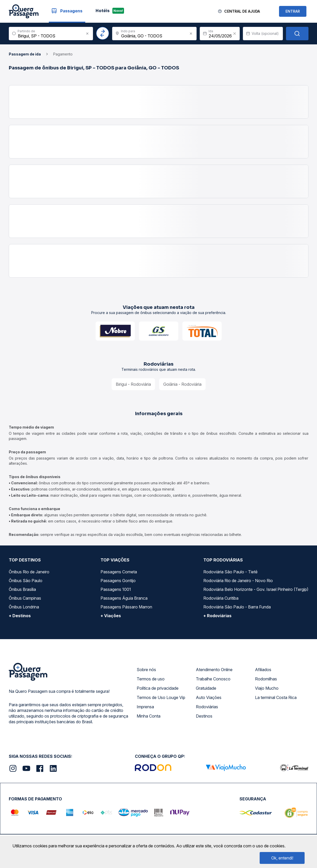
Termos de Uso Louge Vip (161, 697)
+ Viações (111, 616)
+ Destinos (20, 616)
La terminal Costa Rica (276, 697)
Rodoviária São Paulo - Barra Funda (237, 607)
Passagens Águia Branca (124, 598)
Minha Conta (149, 716)
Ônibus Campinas (25, 598)
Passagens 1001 (116, 589)
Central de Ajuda (242, 11)
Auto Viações (209, 697)
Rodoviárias (207, 707)
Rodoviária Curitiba (221, 598)
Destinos (204, 716)
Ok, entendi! (282, 858)
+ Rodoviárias (217, 616)
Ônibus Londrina (24, 607)
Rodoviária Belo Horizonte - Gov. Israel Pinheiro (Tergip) (256, 589)
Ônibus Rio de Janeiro (29, 572)
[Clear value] (235, 34)
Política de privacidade (158, 688)
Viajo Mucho (267, 688)
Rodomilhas (266, 679)
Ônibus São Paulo (26, 581)
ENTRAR (293, 11)
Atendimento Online (214, 670)
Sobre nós (146, 670)
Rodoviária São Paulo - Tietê (230, 572)
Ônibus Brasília (22, 589)
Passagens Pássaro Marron (126, 607)
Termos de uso (151, 679)
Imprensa (145, 707)
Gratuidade (206, 688)
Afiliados (263, 670)
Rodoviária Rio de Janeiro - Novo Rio (238, 581)
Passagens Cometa (119, 572)
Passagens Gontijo (118, 581)
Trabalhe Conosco (213, 679)
